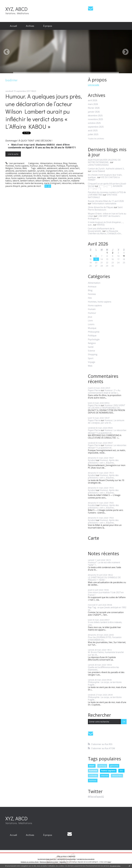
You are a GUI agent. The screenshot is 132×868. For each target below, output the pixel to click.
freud (52, 176)
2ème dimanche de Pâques (101, 207)
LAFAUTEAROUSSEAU (98, 165)
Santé (91, 347)
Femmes (73, 163)
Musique (92, 328)
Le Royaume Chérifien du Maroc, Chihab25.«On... (105, 232)
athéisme (10, 171)
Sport (91, 358)
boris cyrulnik (39, 173)
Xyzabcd (92, 460)
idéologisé (52, 178)
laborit (16, 181)
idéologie (42, 178)
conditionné (11, 173)
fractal (45, 176)
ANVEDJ (101, 225)
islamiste (62, 178)
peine (24, 186)
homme (73, 176)
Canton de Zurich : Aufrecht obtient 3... (106, 169)
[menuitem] (13, 26)
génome (114, 766)
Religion (9, 168)
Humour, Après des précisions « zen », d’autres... (103, 461)
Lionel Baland (98, 171)
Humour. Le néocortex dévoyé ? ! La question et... (107, 431)
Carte (94, 538)
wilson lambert (43, 181)
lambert (55, 181)
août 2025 (93, 131)
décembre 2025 (95, 116)
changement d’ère (54, 171)
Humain (92, 309)
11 (124, 256)
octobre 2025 (94, 123)
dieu (58, 173)
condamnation (25, 173)
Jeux (41, 166)
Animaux (58, 163)
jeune (70, 178)
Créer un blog (61, 856)
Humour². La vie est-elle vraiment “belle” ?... (104, 564)
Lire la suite (13, 154)
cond (71, 171)
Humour (34, 166)
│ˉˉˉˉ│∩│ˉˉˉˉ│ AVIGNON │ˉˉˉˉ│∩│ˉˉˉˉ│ (105, 187)
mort (92, 766)
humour (93, 780)
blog (109, 862)
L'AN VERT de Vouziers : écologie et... (104, 217)
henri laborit (62, 176)
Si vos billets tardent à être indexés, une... (105, 623)
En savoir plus (115, 866)
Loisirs (91, 324)
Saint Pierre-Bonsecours (105, 208)
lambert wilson (27, 181)
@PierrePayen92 (96, 797)
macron (66, 181)
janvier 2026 (94, 112)
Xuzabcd (92, 505)
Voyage (92, 362)
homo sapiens (18, 178)
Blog (65, 163)
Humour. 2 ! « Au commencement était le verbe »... (104, 392)
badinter (32, 171)
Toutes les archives (96, 139)
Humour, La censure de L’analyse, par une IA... (106, 422)
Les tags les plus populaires (86, 859)
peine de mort (34, 186)
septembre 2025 (96, 127)
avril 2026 (93, 100)
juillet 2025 (93, 134)
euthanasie (27, 176)
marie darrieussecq (34, 183)
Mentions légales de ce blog (49, 862)
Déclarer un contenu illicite (30, 862)
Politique (61, 166)
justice (77, 178)
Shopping (93, 354)
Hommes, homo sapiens (17, 166)
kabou (9, 181)
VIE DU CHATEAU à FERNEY (104, 178)
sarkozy (102, 766)
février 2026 (94, 108)
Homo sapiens (95, 306)
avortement (21, 171)
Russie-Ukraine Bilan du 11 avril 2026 (106, 201)
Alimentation (46, 163)
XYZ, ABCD (16, 9)
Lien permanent (15, 163)
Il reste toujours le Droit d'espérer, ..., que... (106, 223)
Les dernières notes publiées (67, 859)
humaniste (31, 178)
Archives (30, 26)
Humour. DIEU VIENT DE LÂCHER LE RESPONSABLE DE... (107, 407)
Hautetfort (72, 856)
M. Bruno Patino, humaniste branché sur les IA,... (106, 653)
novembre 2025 (95, 119)
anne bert (75, 168)
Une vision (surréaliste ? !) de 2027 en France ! (106, 594)
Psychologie (72, 166)
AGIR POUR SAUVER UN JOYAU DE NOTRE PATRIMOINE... (104, 161)
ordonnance (78, 183)
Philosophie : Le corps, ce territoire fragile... (105, 683)
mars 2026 (93, 104)
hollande (93, 775)
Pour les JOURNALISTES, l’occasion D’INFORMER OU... (105, 638)
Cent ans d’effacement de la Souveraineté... (101, 230)
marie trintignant (52, 183)
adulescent (64, 168)
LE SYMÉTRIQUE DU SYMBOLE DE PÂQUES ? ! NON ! (104, 579)
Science (18, 168)
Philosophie (50, 166)
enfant (64, 173)
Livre (90, 321)
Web (25, 168)
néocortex (67, 183)
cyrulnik (41, 171)
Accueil (13, 26)
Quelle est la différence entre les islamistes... (103, 668)
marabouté (18, 183)
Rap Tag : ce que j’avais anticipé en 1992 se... (107, 609)
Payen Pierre (94, 390)
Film (90, 298)
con (66, 171)
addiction (42, 168)
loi (61, 181)
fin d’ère (37, 176)
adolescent (52, 168)
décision (51, 173)
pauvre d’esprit (13, 186)
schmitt (17, 176)
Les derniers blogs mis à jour (47, 859)
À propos (48, 26)
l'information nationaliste (104, 203)
